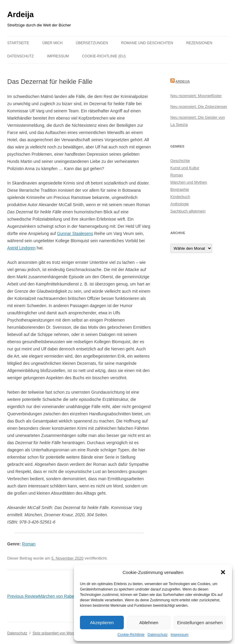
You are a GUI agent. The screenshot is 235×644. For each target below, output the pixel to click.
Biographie (180, 189)
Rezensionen (199, 43)
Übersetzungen (92, 43)
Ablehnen (149, 623)
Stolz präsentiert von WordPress (58, 633)
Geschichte (180, 161)
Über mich (52, 43)
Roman (29, 544)
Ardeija (20, 14)
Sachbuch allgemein (188, 211)
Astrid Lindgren (21, 248)
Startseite (18, 43)
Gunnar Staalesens (75, 233)
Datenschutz (158, 635)
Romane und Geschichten (147, 43)
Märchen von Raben (42, 596)
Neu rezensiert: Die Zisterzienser (199, 107)
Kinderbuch (180, 197)
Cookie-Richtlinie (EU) (104, 56)
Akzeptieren (102, 623)
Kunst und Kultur (185, 168)
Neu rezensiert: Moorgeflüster (196, 96)
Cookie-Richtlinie (131, 635)
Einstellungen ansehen (200, 623)
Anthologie (180, 204)
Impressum (180, 635)
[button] (223, 572)
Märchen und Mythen (189, 182)
